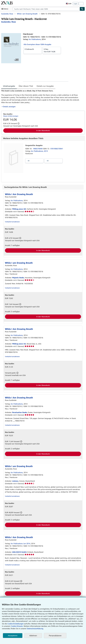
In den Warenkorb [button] (43, 130)
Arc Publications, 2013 (39, 151)
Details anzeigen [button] (9, 107)
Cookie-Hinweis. (17, 626)
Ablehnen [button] (33, 636)
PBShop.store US (19, 344)
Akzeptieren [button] (13, 636)
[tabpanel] (42, 99)
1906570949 (38, 149)
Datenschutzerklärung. (35, 628)
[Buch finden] (82, 9)
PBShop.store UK (19, 209)
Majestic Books (18, 278)
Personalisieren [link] (55, 635)
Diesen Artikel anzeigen (11, 116)
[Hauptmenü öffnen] (5, 9)
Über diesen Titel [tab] (26, 86)
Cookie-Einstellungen (16, 624)
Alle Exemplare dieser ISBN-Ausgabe (37, 44)
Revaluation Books (20, 412)
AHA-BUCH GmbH (19, 552)
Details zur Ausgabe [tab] (45, 86)
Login (75, 4)
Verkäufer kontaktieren (12, 222)
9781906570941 (57, 149)
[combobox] (46, 9)
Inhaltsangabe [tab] (9, 86)
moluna (15, 481)
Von (52, 50)
